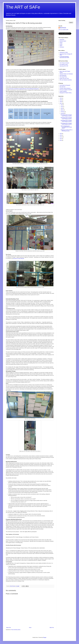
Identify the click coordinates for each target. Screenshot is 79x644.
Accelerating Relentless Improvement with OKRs (64, 57)
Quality (61, 44)
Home (30, 628)
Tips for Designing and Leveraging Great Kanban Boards (66, 127)
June (62, 107)
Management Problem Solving (66, 93)
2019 (61, 100)
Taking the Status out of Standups (66, 74)
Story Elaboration (63, 75)
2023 (61, 98)
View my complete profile (63, 30)
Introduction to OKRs (64, 52)
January (63, 113)
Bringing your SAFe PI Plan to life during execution (67, 130)
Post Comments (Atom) (16, 630)
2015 (61, 135)
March (62, 110)
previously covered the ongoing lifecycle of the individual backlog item (24, 89)
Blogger (45, 637)
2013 (61, 139)
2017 (61, 103)
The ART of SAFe (23, 7)
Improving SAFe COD (64, 66)
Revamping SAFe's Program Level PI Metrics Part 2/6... (66, 121)
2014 (61, 137)
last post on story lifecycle (19, 258)
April (62, 108)
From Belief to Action (64, 64)
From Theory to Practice (64, 63)
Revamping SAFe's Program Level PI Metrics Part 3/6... (66, 118)
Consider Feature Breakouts (65, 88)
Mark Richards (63, 28)
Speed (61, 46)
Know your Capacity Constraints (66, 90)
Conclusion (62, 47)
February (63, 112)
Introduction (62, 40)
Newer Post (8, 628)
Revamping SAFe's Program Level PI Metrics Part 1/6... (66, 124)
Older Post (52, 628)
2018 (61, 102)
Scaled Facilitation (63, 91)
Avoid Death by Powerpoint (65, 85)
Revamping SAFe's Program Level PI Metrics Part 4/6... (66, 115)
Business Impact (63, 41)
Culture (61, 43)
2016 (61, 134)
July (62, 105)
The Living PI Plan (63, 77)
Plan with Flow (62, 87)
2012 (61, 140)
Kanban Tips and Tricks (64, 78)
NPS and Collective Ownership (66, 80)
